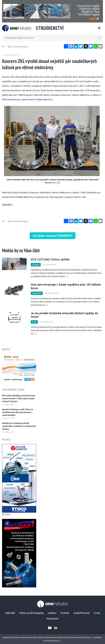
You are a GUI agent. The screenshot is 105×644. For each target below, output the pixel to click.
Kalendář (10, 613)
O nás (97, 613)
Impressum (52, 619)
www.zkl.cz (7, 204)
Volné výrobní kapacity (31, 613)
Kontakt (65, 613)
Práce (34, 322)
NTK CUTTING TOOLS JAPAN (50, 259)
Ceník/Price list (82, 613)
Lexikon (52, 613)
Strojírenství (37, 293)
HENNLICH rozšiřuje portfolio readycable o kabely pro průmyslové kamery (19, 426)
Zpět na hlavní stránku (18, 47)
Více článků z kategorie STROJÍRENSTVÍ (53, 236)
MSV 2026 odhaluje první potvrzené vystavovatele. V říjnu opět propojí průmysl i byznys (19, 398)
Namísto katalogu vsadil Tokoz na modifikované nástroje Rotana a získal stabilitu (17, 412)
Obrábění (36, 265)
